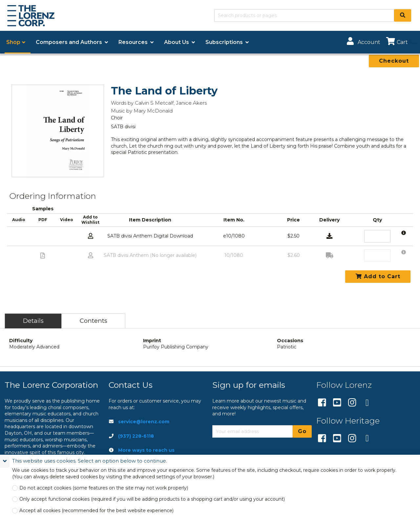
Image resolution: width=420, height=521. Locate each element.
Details (33, 321)
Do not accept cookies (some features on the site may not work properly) (104, 488)
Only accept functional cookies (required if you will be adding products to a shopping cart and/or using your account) (152, 499)
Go (302, 431)
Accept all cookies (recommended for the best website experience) (96, 511)
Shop (13, 42)
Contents (94, 321)
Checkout (394, 61)
